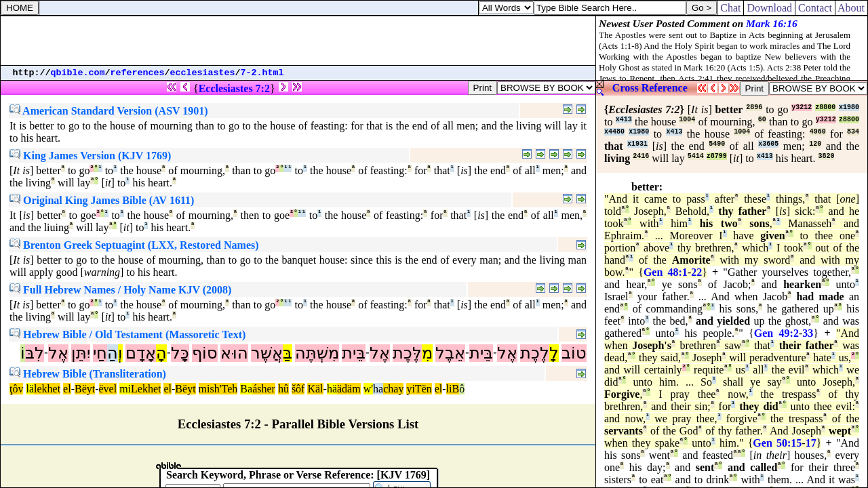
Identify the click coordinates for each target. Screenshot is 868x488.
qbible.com (78, 73)
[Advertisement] (298, 41)
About (851, 8)
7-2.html (262, 73)
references (138, 73)
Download (769, 8)
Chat (730, 8)
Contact (815, 8)
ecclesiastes (203, 73)
